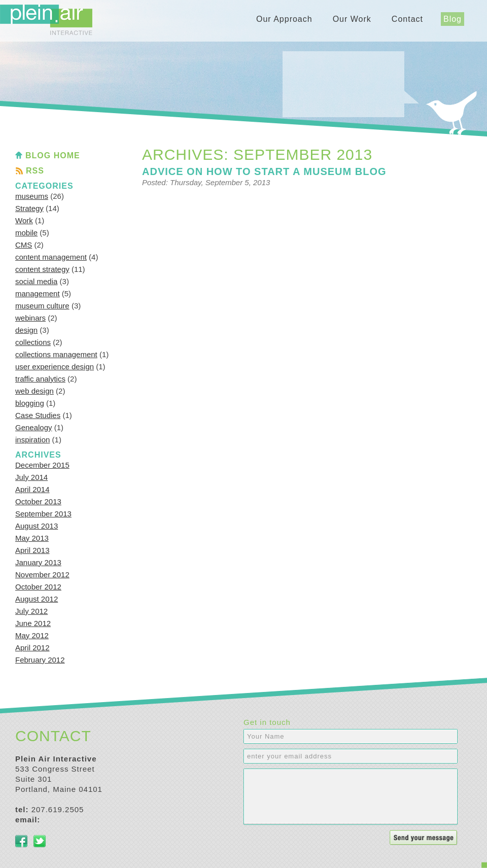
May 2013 (32, 538)
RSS (35, 171)
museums (32, 196)
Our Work (352, 19)
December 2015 (42, 465)
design (26, 330)
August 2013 (37, 526)
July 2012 (31, 611)
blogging (30, 403)
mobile (26, 233)
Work (24, 220)
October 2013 (38, 501)
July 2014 (31, 477)
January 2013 (38, 562)
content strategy (42, 269)
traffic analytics (40, 379)
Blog (453, 19)
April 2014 (32, 489)
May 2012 (32, 635)
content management (51, 257)
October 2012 (38, 587)
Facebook (21, 841)
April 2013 (32, 550)
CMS (24, 245)
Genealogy (34, 427)
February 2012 (40, 660)
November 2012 (42, 575)
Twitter (40, 841)
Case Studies (38, 415)
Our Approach (284, 19)
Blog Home (53, 155)
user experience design (55, 367)
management (38, 293)
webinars (30, 318)
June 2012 (33, 623)
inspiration (32, 440)
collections (33, 342)
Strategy (29, 208)
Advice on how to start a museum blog (264, 171)
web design (34, 391)
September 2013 (43, 514)
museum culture (42, 306)
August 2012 (37, 599)
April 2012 (32, 648)
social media (36, 281)
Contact (407, 19)
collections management (56, 354)
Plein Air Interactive (46, 20)
